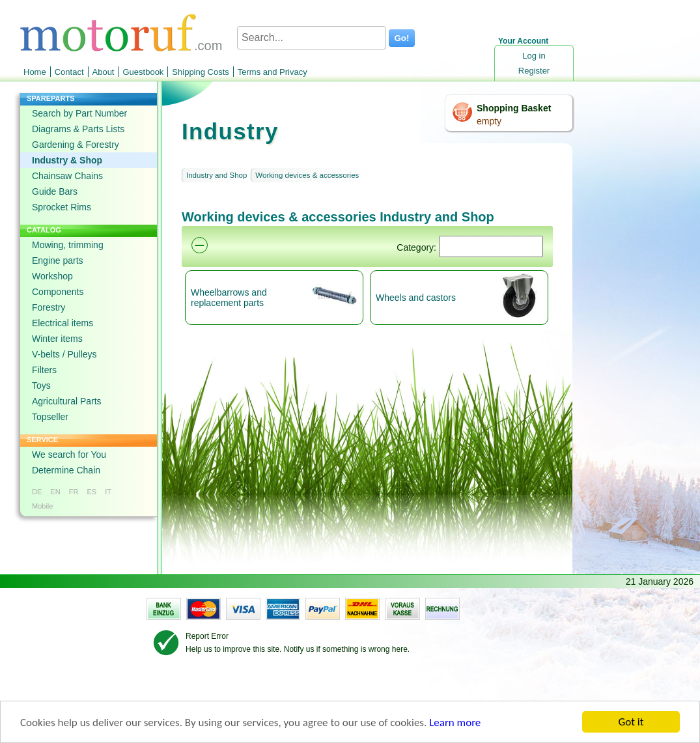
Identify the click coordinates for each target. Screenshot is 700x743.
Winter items (57, 339)
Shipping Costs (200, 72)
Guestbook (143, 72)
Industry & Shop (67, 160)
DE (37, 492)
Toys (41, 386)
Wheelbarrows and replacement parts (229, 298)
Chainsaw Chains (67, 176)
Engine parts (58, 260)
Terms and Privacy (273, 72)
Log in (534, 56)
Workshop (52, 276)
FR (74, 492)
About (104, 72)
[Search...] (312, 38)
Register (534, 71)
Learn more (455, 723)
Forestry (49, 307)
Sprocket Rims (62, 207)
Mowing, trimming (68, 245)
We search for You (69, 455)
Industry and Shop (217, 175)
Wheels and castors (416, 298)
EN (55, 492)
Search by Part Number (79, 113)
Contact (69, 72)
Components (58, 292)
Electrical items (63, 323)
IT (108, 492)
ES (91, 492)
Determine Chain (66, 470)
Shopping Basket (514, 108)
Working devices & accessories (307, 175)
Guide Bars (55, 191)
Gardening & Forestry (76, 145)
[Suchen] (491, 246)
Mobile (42, 506)
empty (489, 121)
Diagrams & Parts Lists (78, 129)
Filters (44, 370)
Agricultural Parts (67, 401)
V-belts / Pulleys (64, 354)
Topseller (50, 417)
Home (35, 72)
